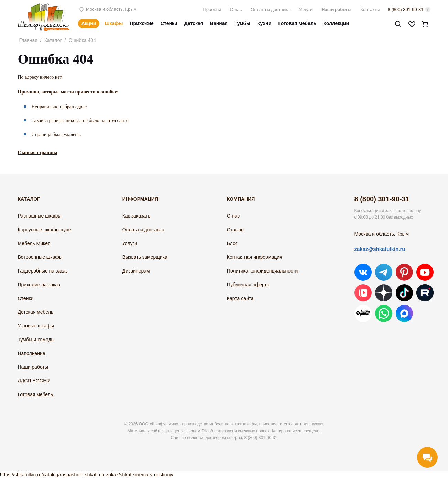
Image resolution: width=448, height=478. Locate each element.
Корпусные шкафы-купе (45, 230)
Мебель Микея (34, 243)
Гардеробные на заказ (43, 271)
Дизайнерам (136, 271)
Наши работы (336, 9)
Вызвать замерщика (145, 257)
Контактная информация (255, 257)
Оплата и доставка (270, 9)
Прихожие (142, 23)
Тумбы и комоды (36, 340)
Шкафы (114, 23)
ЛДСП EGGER (34, 381)
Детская (194, 23)
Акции (89, 23)
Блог (232, 243)
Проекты (212, 9)
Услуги (306, 9)
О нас (236, 9)
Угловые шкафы (36, 326)
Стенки (169, 23)
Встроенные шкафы (40, 257)
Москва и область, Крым (107, 9)
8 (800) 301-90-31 (405, 9)
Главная (28, 40)
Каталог (53, 40)
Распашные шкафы (40, 216)
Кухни (264, 23)
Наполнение (32, 353)
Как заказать (136, 216)
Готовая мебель (297, 23)
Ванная (219, 23)
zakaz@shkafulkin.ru (380, 249)
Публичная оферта (248, 285)
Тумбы (242, 23)
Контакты (370, 9)
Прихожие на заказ (39, 285)
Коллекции (336, 23)
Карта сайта (240, 298)
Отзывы (236, 230)
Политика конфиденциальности (263, 271)
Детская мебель (36, 312)
